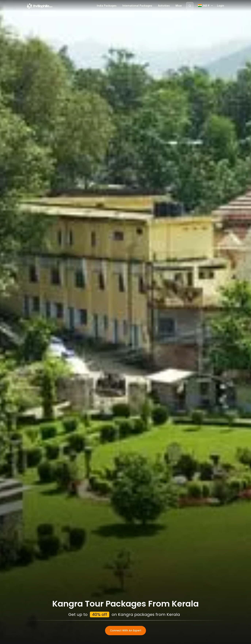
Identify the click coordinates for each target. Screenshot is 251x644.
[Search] (190, 6)
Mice (179, 6)
